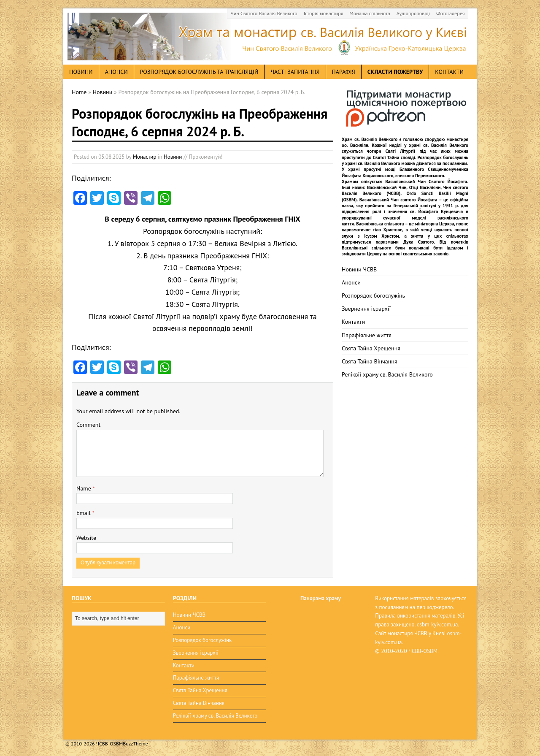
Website (86, 538)
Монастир (145, 157)
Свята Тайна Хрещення (371, 348)
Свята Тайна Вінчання (370, 361)
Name (85, 488)
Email (84, 513)
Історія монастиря (324, 13)
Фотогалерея (450, 13)
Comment (88, 425)
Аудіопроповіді (413, 13)
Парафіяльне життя (367, 335)
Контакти (449, 72)
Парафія (344, 72)
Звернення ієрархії (366, 309)
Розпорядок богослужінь (373, 295)
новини (81, 72)
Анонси (351, 282)
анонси (116, 72)
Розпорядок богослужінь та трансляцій (199, 72)
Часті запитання (295, 72)
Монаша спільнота (370, 13)
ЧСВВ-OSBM (423, 651)
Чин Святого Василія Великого (264, 13)
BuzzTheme (135, 744)
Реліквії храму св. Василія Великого (387, 374)
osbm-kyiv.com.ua (437, 625)
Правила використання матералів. (416, 616)
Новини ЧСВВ (359, 269)
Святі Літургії (401, 151)
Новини (173, 157)
